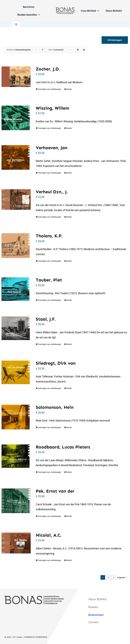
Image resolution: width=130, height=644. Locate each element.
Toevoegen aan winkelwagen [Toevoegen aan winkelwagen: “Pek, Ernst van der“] (50, 516)
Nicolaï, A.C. (49, 535)
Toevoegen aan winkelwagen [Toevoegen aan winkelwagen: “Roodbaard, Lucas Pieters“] (50, 472)
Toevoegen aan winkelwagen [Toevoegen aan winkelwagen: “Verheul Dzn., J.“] (50, 217)
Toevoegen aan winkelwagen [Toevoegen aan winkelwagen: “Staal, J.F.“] (50, 344)
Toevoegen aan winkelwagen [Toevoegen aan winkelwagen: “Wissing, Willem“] (50, 128)
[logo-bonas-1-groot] (65, 9)
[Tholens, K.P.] (16, 246)
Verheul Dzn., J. (52, 192)
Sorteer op (19, 50)
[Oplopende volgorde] (42, 50)
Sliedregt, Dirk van (56, 363)
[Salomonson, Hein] (16, 417)
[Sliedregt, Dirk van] (16, 372)
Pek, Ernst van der (55, 491)
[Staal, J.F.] (16, 328)
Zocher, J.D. (48, 69)
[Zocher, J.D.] (16, 77)
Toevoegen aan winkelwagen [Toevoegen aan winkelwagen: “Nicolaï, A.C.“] (50, 560)
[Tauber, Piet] (16, 289)
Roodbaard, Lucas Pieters (63, 447)
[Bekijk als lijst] (84, 50)
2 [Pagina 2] (108, 578)
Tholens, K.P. (49, 236)
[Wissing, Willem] (16, 118)
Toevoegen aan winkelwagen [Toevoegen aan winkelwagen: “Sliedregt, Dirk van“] (50, 388)
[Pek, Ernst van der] (16, 501)
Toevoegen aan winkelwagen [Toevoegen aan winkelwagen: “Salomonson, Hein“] (50, 427)
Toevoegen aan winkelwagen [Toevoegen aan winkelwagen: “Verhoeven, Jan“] (50, 173)
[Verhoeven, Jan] (16, 157)
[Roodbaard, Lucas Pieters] (16, 456)
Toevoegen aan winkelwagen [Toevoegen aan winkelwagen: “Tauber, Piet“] (50, 300)
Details (69, 89)
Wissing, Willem (52, 108)
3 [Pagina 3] (114, 578)
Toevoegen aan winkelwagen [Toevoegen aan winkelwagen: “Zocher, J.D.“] (50, 89)
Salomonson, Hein (55, 407)
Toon (56, 50)
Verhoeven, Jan (52, 148)
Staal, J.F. (46, 319)
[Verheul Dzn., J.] (16, 199)
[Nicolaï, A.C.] (16, 543)
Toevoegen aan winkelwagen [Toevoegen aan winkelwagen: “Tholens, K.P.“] (50, 261)
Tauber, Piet (49, 280)
